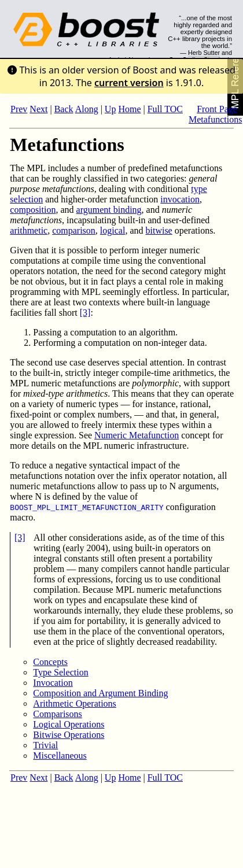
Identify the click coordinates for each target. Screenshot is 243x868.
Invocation (53, 683)
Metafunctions (215, 119)
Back (64, 109)
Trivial (45, 745)
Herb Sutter (204, 53)
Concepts (50, 662)
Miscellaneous (60, 756)
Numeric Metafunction (137, 435)
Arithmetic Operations (75, 703)
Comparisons (57, 714)
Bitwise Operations (69, 735)
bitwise (159, 230)
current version (129, 83)
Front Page (217, 109)
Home (129, 109)
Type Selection (60, 672)
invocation (180, 199)
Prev (19, 109)
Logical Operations (69, 724)
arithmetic (29, 230)
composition (33, 210)
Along (87, 109)
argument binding (109, 210)
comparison (74, 230)
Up (111, 109)
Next (38, 109)
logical (113, 230)
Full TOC (165, 109)
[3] (85, 313)
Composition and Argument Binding (100, 693)
